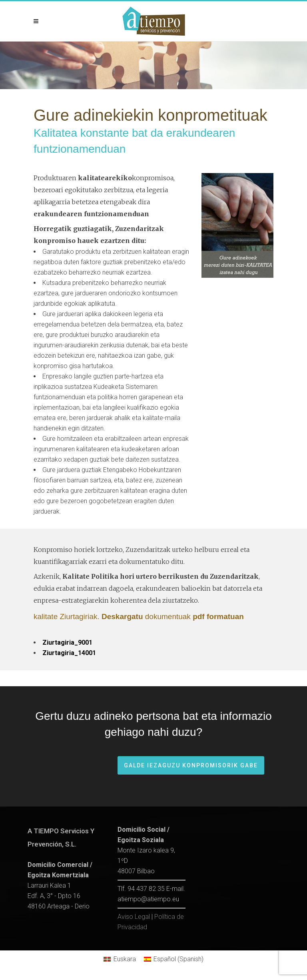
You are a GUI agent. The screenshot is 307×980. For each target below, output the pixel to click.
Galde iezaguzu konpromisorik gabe (191, 765)
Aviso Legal (134, 917)
